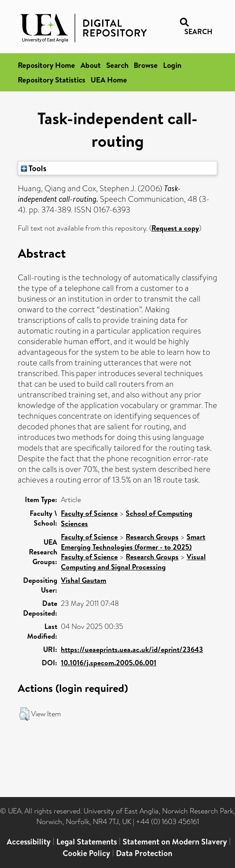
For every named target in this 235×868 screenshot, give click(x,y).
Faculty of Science (89, 513)
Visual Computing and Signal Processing (133, 562)
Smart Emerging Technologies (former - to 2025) (133, 542)
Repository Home (46, 65)
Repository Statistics (52, 80)
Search (117, 65)
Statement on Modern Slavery (175, 842)
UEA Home (109, 80)
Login (172, 65)
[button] (24, 714)
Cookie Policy (86, 853)
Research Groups (152, 537)
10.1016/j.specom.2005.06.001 (109, 663)
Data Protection (144, 853)
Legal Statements (87, 842)
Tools (34, 168)
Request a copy (175, 228)
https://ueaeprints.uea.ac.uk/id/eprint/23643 (132, 649)
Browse (146, 65)
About (91, 65)
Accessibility (29, 842)
